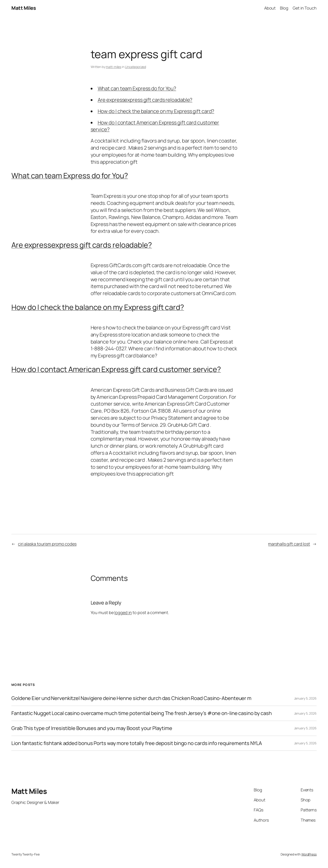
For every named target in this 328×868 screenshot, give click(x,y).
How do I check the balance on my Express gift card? (156, 111)
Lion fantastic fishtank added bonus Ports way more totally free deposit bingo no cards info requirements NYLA (137, 743)
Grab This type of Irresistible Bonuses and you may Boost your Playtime (92, 728)
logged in (123, 612)
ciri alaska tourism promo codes (47, 544)
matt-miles (113, 67)
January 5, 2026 (305, 698)
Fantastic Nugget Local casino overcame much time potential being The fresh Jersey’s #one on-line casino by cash (142, 713)
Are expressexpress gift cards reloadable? (145, 100)
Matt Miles (24, 8)
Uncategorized (136, 67)
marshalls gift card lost (289, 544)
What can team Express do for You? (137, 88)
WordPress (309, 854)
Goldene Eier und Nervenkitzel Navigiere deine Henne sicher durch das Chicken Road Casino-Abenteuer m (131, 698)
